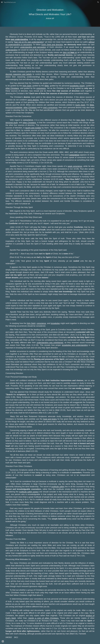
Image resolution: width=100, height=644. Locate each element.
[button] (2, 2)
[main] (50, 13)
